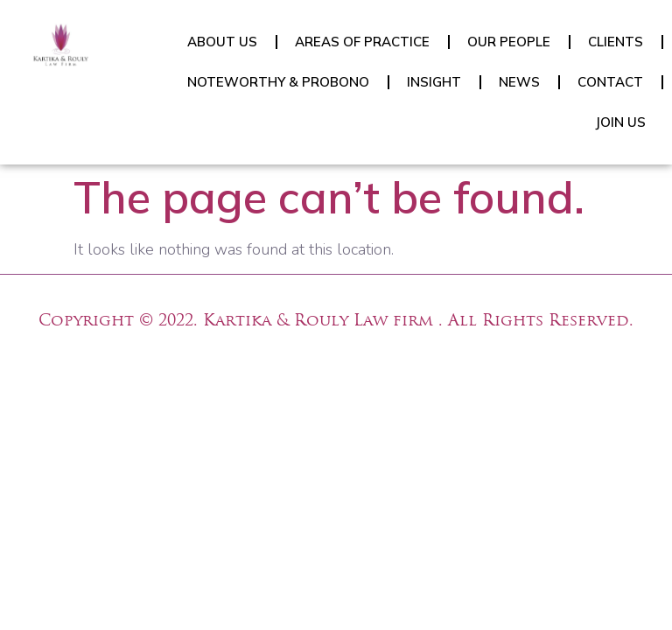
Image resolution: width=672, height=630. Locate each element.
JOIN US (620, 122)
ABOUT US (222, 42)
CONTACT (610, 82)
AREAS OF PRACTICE (362, 42)
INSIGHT (434, 82)
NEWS (519, 82)
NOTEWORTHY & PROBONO (278, 82)
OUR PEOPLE (509, 42)
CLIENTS (616, 42)
